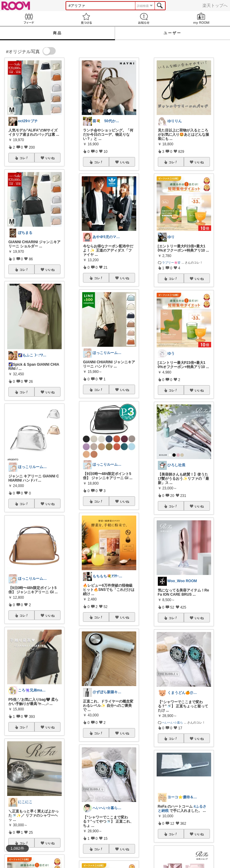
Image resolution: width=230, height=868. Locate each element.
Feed (29, 18)
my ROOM (201, 18)
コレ (24, 158)
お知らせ (144, 18)
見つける (86, 18)
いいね (50, 158)
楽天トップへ (215, 5)
